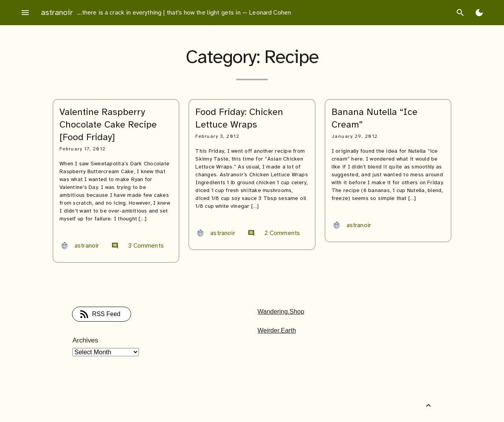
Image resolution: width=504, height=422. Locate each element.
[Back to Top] (428, 405)
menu (25, 13)
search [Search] (460, 13)
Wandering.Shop (281, 312)
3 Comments (138, 246)
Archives (85, 340)
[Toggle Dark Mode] (479, 13)
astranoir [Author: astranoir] (80, 246)
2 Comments (274, 233)
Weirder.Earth (277, 330)
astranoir (57, 12)
